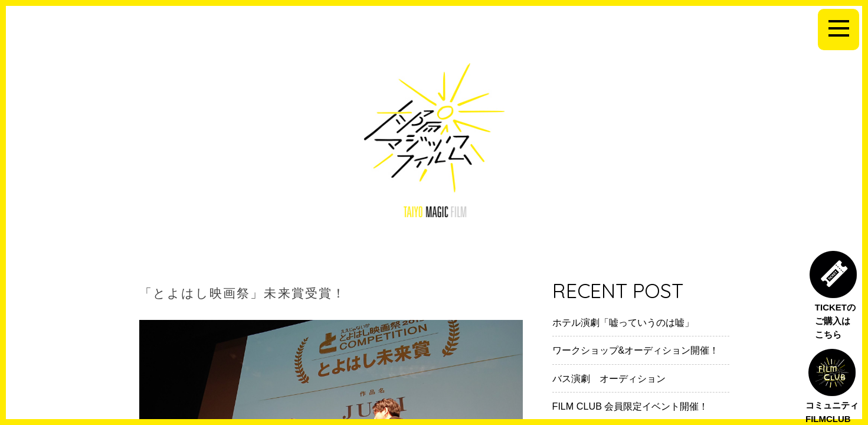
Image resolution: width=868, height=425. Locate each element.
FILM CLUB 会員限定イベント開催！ (630, 406)
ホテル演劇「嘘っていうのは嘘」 (623, 322)
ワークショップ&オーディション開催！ (636, 350)
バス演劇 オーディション (609, 378)
